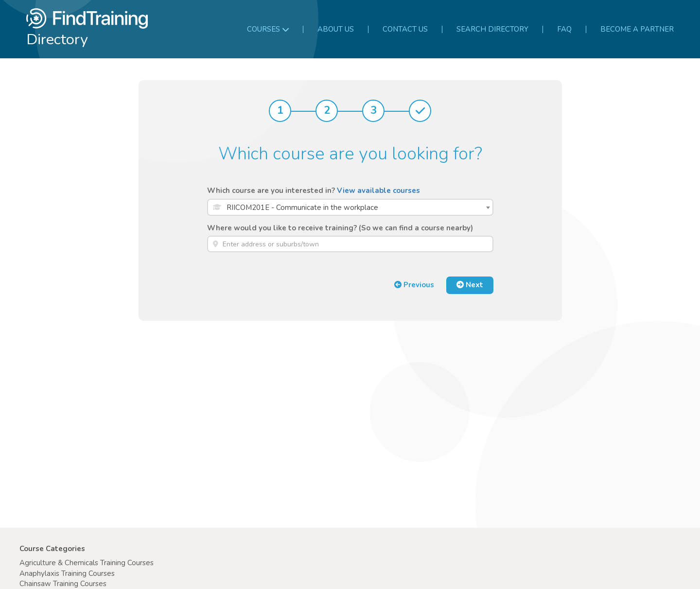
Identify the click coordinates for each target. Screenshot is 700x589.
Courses (268, 29)
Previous (414, 285)
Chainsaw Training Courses (63, 584)
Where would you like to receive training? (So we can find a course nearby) (340, 228)
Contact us (405, 29)
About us (336, 29)
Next (470, 285)
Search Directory (492, 29)
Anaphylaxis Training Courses (67, 573)
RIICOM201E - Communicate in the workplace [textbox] (302, 208)
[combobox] (350, 207)
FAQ (564, 29)
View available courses (378, 191)
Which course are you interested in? (314, 191)
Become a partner (637, 29)
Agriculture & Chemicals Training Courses (87, 563)
